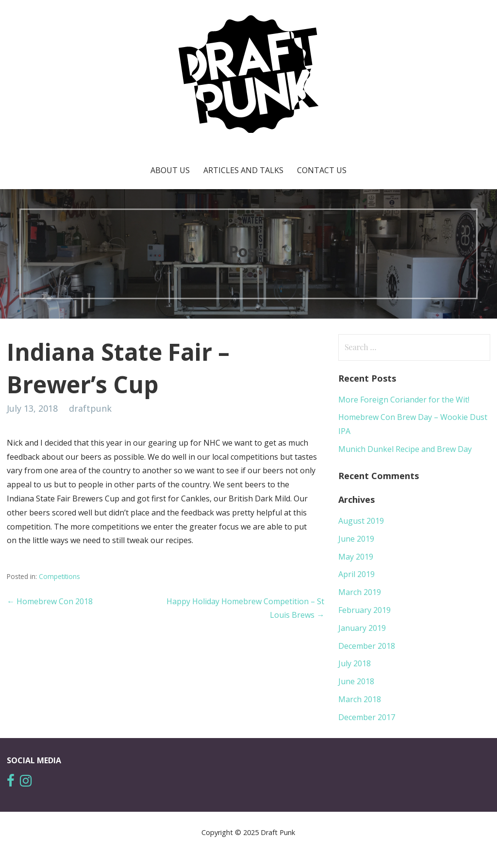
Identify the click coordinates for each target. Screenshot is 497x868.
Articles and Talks (243, 170)
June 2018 (356, 681)
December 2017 (367, 717)
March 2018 (360, 699)
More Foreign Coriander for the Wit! (404, 400)
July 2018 (355, 663)
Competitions (59, 576)
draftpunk (90, 408)
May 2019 (356, 557)
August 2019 (361, 521)
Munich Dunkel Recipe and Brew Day (405, 449)
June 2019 (356, 539)
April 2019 (356, 574)
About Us (170, 170)
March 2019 (360, 592)
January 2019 (362, 628)
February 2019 (364, 610)
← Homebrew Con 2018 (50, 601)
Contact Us (322, 170)
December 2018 (367, 646)
